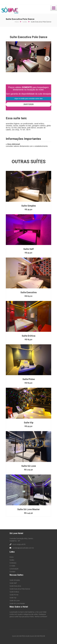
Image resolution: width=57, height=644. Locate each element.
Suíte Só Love (15, 601)
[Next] (47, 59)
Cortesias (13, 563)
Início (18, 22)
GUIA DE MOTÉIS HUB (21, 636)
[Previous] (10, 59)
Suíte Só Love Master (17, 603)
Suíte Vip (13, 598)
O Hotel (12, 566)
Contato (12, 572)
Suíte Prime (14, 595)
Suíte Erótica (14, 592)
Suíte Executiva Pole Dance (20, 589)
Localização (14, 569)
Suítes (26, 22)
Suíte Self (13, 583)
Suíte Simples (15, 580)
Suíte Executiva (15, 586)
